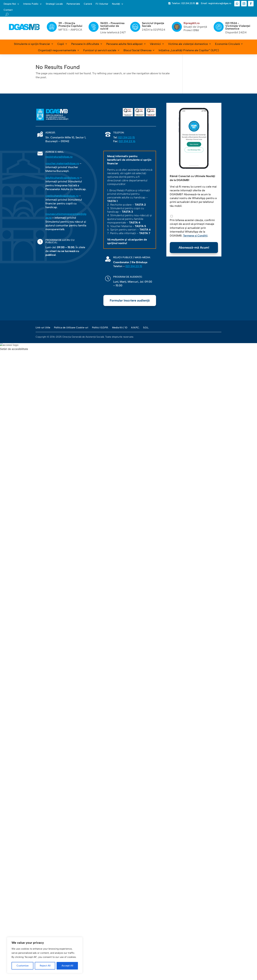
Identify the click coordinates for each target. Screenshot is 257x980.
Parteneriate (73, 4)
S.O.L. (146, 327)
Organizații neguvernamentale (57, 50)
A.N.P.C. (135, 327)
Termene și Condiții (195, 236)
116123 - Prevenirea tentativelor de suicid (112, 26)
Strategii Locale (54, 4)
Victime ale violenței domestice (188, 44)
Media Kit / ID (120, 327)
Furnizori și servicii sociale (100, 50)
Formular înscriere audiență (130, 300)
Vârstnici (155, 44)
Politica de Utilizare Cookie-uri (71, 327)
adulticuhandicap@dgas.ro (62, 178)
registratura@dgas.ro (59, 157)
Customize (23, 966)
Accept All (67, 966)
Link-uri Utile (43, 327)
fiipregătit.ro (192, 23)
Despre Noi (10, 4)
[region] (45, 955)
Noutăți (116, 4)
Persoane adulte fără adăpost (124, 44)
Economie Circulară (227, 44)
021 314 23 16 (127, 141)
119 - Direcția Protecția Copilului (70, 24)
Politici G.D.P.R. (100, 327)
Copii (61, 44)
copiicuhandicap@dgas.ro (62, 196)
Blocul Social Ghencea (137, 50)
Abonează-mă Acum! (194, 248)
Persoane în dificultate (85, 44)
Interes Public (31, 4)
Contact (8, 10)
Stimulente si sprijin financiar (32, 44)
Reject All (45, 966)
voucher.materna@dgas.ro (62, 163)
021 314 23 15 (127, 137)
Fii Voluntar (102, 4)
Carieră (88, 4)
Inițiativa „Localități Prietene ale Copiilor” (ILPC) (189, 50)
